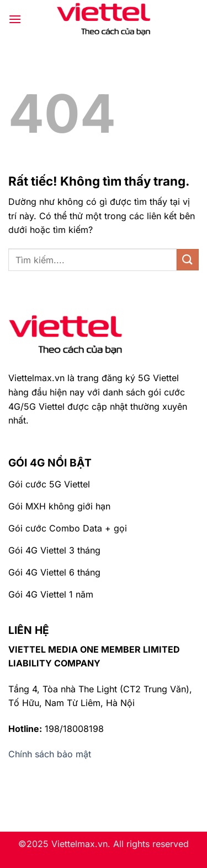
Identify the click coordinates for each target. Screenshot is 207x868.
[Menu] (15, 19)
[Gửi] (188, 260)
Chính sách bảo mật (50, 754)
